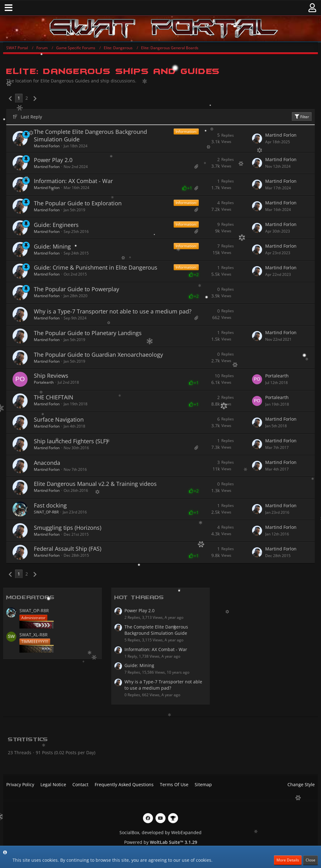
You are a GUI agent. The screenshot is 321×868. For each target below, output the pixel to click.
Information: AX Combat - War (73, 181)
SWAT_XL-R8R (34, 635)
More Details (288, 860)
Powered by (161, 842)
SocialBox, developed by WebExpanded (160, 832)
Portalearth (44, 382)
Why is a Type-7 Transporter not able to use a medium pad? (113, 311)
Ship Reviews (51, 376)
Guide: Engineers (56, 225)
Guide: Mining (52, 246)
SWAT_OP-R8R (46, 512)
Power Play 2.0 (53, 160)
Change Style (301, 784)
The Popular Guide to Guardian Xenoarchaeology (98, 355)
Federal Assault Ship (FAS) (68, 549)
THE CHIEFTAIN (54, 397)
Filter (302, 117)
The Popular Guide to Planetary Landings (88, 333)
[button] (9, 8)
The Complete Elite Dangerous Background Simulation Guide (90, 135)
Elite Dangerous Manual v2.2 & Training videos (95, 484)
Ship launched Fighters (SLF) (71, 441)
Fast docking (50, 505)
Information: (186, 132)
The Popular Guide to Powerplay (76, 289)
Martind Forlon (47, 146)
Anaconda (47, 463)
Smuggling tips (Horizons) (68, 528)
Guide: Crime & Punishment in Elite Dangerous (96, 267)
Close (310, 860)
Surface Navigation (59, 419)
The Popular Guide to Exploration (78, 203)
